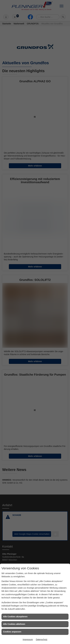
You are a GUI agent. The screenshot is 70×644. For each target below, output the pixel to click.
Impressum (28, 639)
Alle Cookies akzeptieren (15, 617)
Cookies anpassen (12, 632)
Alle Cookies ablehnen (14, 624)
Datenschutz (42, 639)
